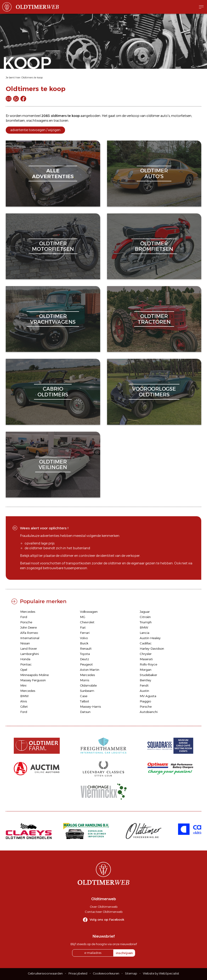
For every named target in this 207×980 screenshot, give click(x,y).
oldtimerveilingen (53, 465)
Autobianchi (149, 712)
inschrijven (124, 953)
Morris (85, 680)
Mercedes (28, 612)
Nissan (25, 643)
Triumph (146, 622)
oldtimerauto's (154, 173)
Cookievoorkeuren (106, 973)
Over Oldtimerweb (104, 907)
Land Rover (29, 649)
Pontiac (26, 664)
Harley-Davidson (152, 649)
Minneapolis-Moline (34, 675)
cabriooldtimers (53, 392)
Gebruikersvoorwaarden (45, 973)
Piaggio (145, 701)
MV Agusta (148, 696)
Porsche (26, 622)
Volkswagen (89, 612)
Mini (23, 685)
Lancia (145, 633)
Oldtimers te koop (32, 77)
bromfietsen (15, 121)
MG (83, 617)
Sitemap (131, 973)
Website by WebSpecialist (161, 973)
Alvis (24, 701)
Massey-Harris (90, 707)
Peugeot (86, 664)
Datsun (85, 712)
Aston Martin (90, 670)
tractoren (61, 121)
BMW (144, 627)
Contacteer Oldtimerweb (104, 912)
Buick (84, 643)
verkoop (133, 116)
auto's (165, 116)
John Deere (28, 627)
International (30, 638)
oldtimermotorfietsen (53, 246)
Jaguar (145, 612)
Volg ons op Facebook (107, 919)
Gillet (24, 707)
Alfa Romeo (29, 633)
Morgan (146, 670)
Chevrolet (87, 622)
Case (84, 696)
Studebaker (148, 675)
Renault (86, 649)
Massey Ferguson (33, 680)
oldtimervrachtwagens (53, 319)
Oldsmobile (88, 685)
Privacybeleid (78, 973)
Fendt (144, 685)
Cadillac (146, 643)
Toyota (85, 654)
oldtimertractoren (154, 319)
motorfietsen (181, 116)
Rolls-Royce (148, 664)
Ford (24, 617)
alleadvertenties (53, 173)
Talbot (85, 701)
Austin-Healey (150, 638)
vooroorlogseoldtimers (154, 392)
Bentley (145, 680)
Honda (25, 659)
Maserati (146, 659)
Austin (144, 691)
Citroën (145, 617)
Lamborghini (30, 654)
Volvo (84, 638)
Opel (24, 670)
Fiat (83, 627)
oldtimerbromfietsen (154, 246)
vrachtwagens (37, 121)
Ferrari (85, 633)
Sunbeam (87, 691)
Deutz (84, 659)
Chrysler (146, 654)
